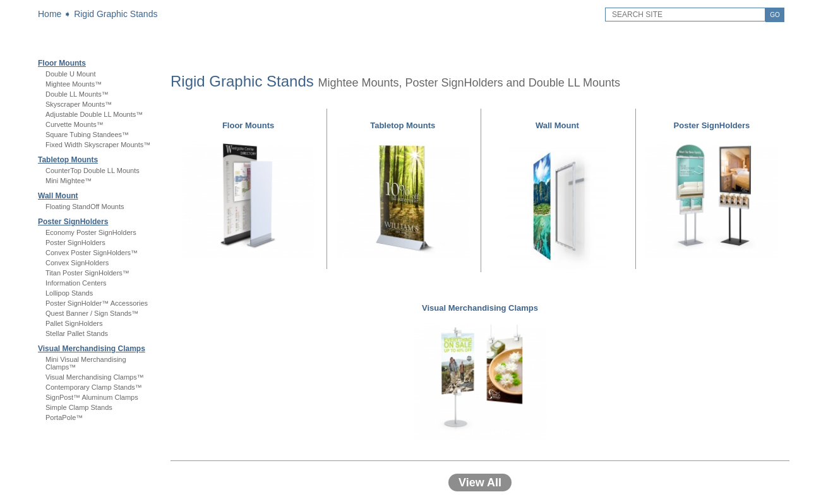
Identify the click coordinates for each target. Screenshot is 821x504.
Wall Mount (58, 196)
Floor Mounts (62, 63)
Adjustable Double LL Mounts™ (94, 114)
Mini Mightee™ (69, 181)
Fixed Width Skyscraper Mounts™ (98, 145)
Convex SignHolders (77, 263)
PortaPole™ (64, 417)
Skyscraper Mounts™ (79, 104)
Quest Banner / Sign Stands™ (92, 313)
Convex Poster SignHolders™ (92, 253)
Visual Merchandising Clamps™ (95, 377)
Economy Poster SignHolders (91, 232)
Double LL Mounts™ (77, 94)
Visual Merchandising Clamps (92, 349)
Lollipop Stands (69, 293)
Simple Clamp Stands (79, 407)
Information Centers (76, 283)
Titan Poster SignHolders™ (87, 273)
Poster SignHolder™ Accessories (97, 303)
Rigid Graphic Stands (116, 14)
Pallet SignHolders (74, 323)
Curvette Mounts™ (75, 124)
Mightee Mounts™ (74, 84)
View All (480, 483)
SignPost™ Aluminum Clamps (92, 397)
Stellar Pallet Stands (77, 333)
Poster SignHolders (73, 222)
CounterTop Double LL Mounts (93, 171)
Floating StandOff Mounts (85, 207)
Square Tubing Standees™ (87, 135)
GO (775, 15)
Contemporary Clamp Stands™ (94, 387)
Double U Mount (71, 74)
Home (50, 14)
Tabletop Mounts (68, 160)
